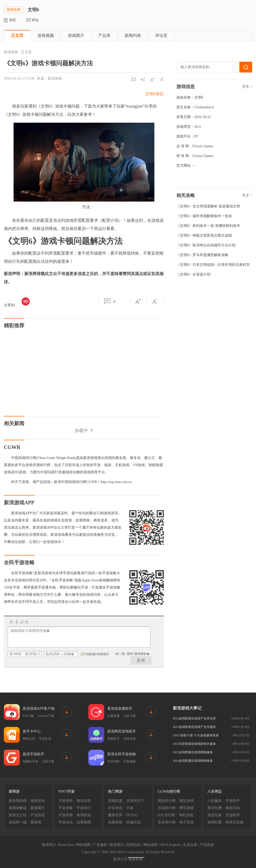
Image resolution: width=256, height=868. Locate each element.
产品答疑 (207, 845)
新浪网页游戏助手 (122, 731)
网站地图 (83, 845)
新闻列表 (133, 35)
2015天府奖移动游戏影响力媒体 (194, 744)
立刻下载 (48, 761)
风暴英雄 (115, 822)
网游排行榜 (167, 801)
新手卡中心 (32, 731)
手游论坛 (66, 822)
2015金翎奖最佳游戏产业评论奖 (194, 718)
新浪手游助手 (34, 754)
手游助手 (233, 801)
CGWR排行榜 (169, 792)
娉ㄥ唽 (120, 654)
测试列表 (84, 801)
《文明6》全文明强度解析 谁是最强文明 (208, 206)
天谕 (130, 808)
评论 (35, 20)
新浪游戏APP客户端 (39, 709)
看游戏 (36, 822)
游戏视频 (46, 35)
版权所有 (136, 859)
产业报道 (38, 815)
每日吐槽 (215, 808)
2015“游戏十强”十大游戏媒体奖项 (196, 735)
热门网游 (115, 792)
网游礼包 (29, 739)
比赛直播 (113, 716)
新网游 (14, 792)
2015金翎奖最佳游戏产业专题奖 (194, 727)
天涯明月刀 (135, 801)
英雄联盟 (115, 801)
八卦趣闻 (215, 801)
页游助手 (233, 815)
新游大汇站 (18, 815)
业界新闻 (84, 822)
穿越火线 (133, 822)
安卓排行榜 (167, 822)
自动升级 (130, 739)
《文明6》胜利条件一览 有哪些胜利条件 (208, 226)
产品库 (104, 35)
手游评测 (66, 815)
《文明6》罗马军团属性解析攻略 (202, 255)
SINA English (170, 845)
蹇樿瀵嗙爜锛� (138, 654)
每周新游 (84, 815)
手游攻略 (66, 808)
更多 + (247, 86)
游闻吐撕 (215, 822)
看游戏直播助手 (120, 709)
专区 (13, 20)
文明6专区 (155, 94)
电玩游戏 (187, 801)
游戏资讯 (38, 801)
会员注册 (190, 845)
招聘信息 (134, 845)
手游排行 (84, 808)
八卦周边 (215, 792)
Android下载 (46, 716)
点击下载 (130, 716)
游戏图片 (76, 35)
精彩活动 (233, 808)
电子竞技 (187, 822)
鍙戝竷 (141, 660)
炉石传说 (115, 808)
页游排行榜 (167, 808)
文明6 (199, 97)
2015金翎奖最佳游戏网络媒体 (193, 752)
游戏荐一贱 (18, 822)
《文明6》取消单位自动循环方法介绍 (206, 245)
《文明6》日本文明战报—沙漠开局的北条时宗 (213, 265)
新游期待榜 (18, 801)
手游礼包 (45, 739)
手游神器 (130, 761)
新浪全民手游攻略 (122, 754)
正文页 (17, 35)
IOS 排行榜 (166, 815)
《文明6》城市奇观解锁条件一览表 (204, 216)
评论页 (161, 35)
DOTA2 (132, 815)
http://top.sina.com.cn (116, 482)
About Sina (65, 845)
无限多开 (113, 739)
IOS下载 (28, 716)
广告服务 (100, 845)
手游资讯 (66, 801)
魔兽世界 (115, 815)
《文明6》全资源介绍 (193, 274)
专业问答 (113, 761)
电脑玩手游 (30, 761)
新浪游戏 (11, 52)
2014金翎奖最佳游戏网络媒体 (193, 761)
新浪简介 (49, 845)
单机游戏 (186, 815)
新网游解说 (18, 808)
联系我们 (117, 845)
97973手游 (66, 792)
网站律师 (151, 845)
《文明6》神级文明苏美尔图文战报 (204, 236)
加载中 (84, 431)
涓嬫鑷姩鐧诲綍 (95, 654)
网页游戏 (187, 808)
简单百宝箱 (234, 822)
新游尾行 (38, 808)
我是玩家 (215, 815)
